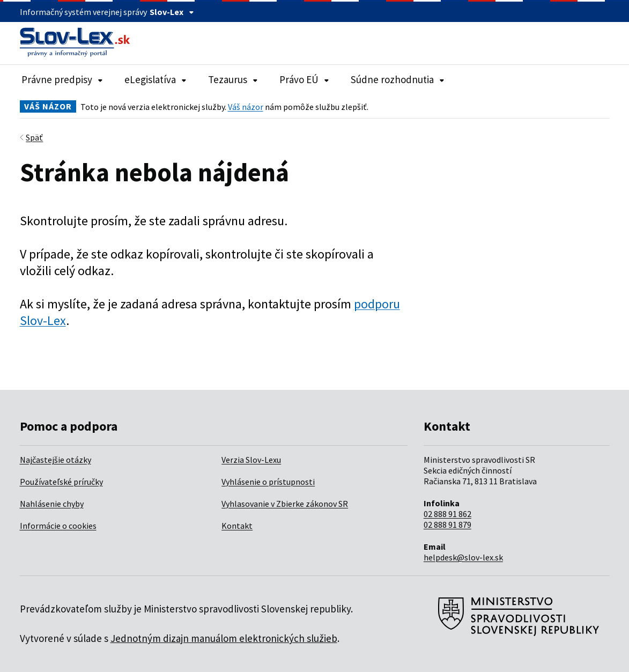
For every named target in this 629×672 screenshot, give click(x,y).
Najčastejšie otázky (56, 460)
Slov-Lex (172, 12)
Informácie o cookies (58, 526)
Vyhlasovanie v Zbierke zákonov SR (285, 504)
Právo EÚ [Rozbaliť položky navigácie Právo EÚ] (304, 79)
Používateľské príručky (61, 482)
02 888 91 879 (447, 525)
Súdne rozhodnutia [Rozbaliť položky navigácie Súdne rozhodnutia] (398, 79)
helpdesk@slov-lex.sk (463, 557)
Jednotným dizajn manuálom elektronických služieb (224, 638)
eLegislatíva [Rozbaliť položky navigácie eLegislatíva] (156, 79)
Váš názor (246, 107)
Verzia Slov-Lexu (251, 460)
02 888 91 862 (447, 514)
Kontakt (237, 526)
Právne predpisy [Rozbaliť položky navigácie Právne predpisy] (62, 79)
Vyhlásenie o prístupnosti (268, 482)
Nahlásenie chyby (52, 504)
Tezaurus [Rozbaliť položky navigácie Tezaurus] (233, 79)
